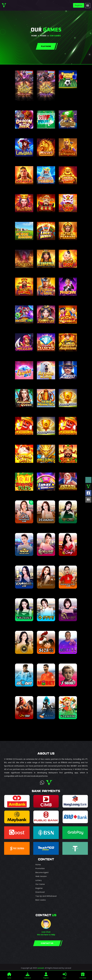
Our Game (40, 884)
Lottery (39, 880)
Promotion (40, 868)
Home (34, 36)
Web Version (41, 876)
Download (40, 892)
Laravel (41, 968)
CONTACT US (47, 943)
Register (79, 5)
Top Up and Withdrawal (46, 896)
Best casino (41, 900)
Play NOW (46, 46)
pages (43, 36)
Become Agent (42, 872)
